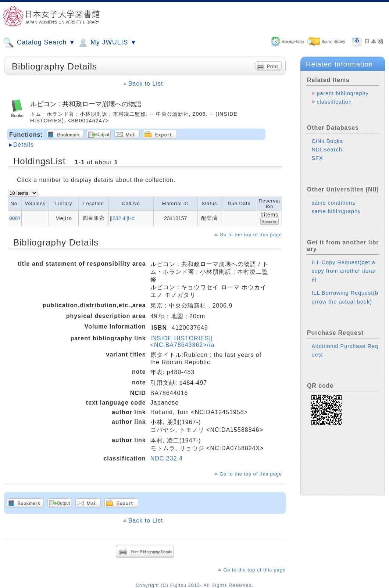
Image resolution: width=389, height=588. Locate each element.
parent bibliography (342, 93)
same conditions (333, 203)
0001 (15, 218)
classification (334, 102)
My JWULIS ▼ (107, 43)
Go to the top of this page (251, 235)
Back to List (146, 84)
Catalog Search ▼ (39, 43)
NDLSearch (327, 150)
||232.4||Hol (123, 218)
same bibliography (336, 211)
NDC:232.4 (167, 458)
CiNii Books (327, 141)
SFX (317, 158)
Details (24, 145)
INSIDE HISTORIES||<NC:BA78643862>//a (183, 342)
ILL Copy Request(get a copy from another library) (344, 271)
